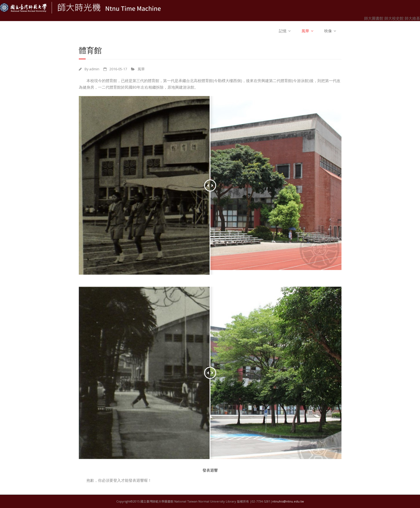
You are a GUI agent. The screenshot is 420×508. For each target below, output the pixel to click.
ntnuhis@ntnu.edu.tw (288, 501)
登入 (117, 480)
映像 (328, 31)
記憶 (283, 31)
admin (94, 69)
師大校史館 (395, 18)
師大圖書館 (374, 18)
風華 (305, 31)
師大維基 (412, 18)
